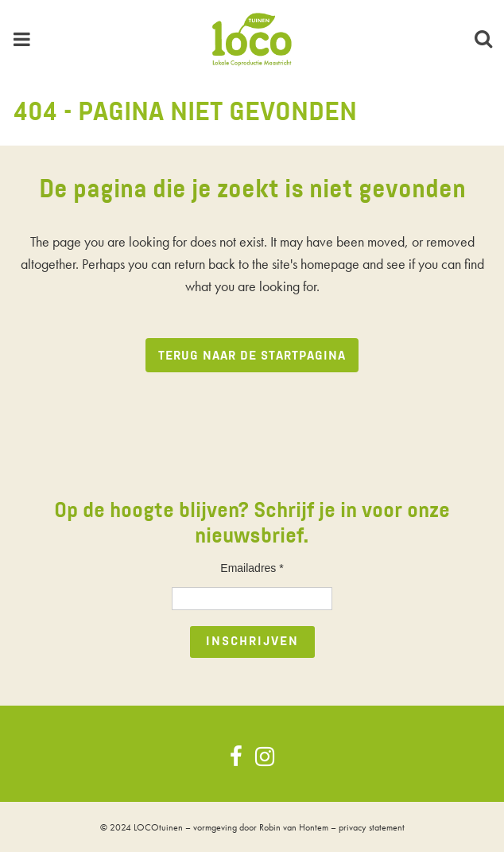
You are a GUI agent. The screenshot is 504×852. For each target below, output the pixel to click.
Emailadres (252, 568)
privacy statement (372, 827)
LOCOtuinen (158, 827)
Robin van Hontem (294, 827)
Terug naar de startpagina (252, 356)
